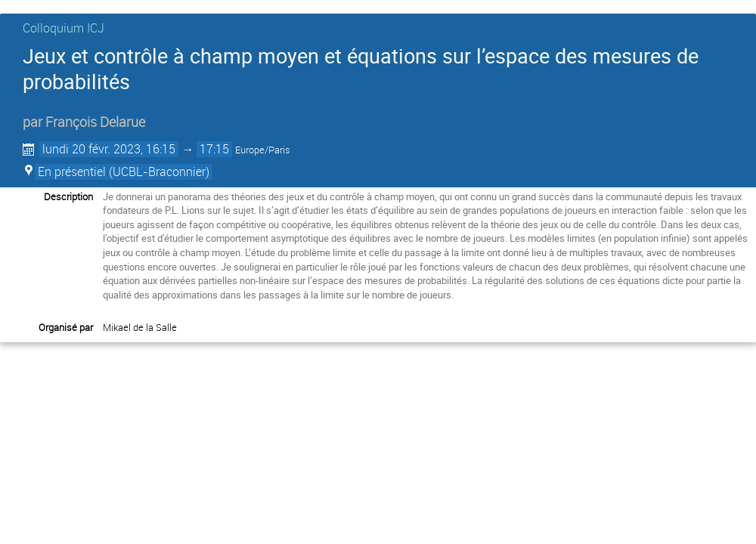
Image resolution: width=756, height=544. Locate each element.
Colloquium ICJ (64, 28)
